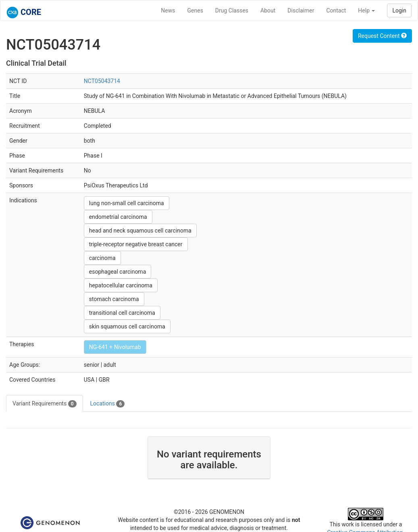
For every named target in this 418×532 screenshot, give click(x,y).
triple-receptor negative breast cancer (136, 244)
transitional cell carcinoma (122, 313)
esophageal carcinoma (118, 272)
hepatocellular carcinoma (121, 285)
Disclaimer (301, 10)
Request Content (382, 36)
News (168, 10)
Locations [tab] (108, 404)
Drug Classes (232, 10)
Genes (195, 10)
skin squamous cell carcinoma (127, 326)
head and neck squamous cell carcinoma (140, 231)
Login (399, 10)
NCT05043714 (102, 81)
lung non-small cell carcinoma (127, 203)
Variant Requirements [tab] (45, 404)
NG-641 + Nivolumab (115, 347)
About (268, 10)
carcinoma (102, 258)
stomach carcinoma (114, 299)
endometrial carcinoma (118, 217)
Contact (336, 10)
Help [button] (366, 10)
